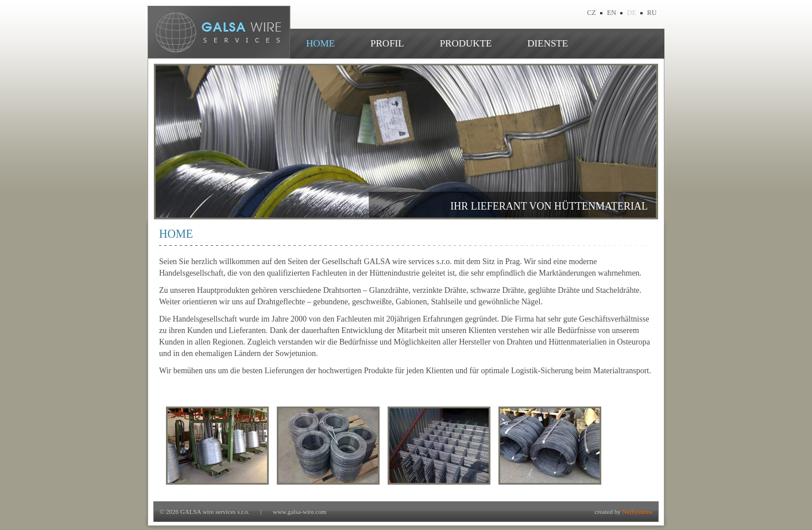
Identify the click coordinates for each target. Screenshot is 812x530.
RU (652, 13)
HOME (320, 43)
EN (612, 13)
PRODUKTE (466, 43)
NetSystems (637, 512)
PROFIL (387, 43)
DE (632, 13)
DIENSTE (548, 43)
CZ (591, 13)
